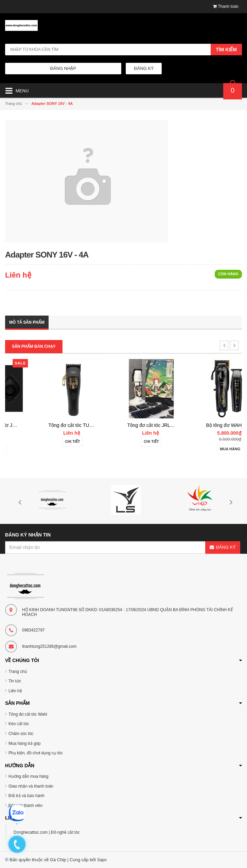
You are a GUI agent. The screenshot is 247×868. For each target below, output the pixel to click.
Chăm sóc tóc (21, 734)
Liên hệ (15, 691)
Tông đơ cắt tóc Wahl (28, 714)
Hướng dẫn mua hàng (28, 776)
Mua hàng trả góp (24, 743)
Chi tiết (123, 441)
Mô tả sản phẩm (27, 322)
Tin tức (15, 681)
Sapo (102, 860)
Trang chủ (18, 672)
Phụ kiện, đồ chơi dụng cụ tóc (36, 753)
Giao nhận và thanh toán (31, 786)
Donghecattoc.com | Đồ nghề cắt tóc (47, 832)
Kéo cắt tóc (19, 724)
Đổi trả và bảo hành (27, 796)
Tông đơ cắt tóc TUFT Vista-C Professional (145, 425)
